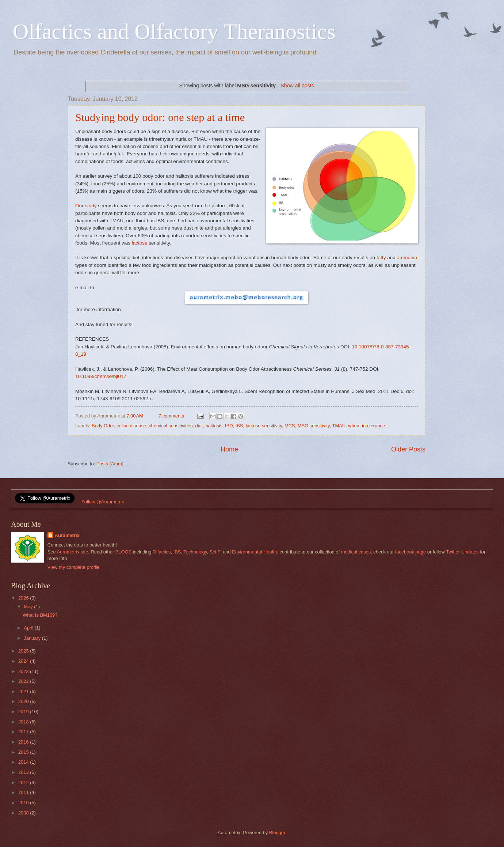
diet (199, 426)
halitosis (214, 426)
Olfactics (162, 552)
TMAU (339, 426)
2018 (24, 722)
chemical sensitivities (171, 426)
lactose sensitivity (264, 426)
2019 (24, 712)
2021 (24, 691)
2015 (24, 752)
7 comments (171, 416)
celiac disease (131, 426)
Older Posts (408, 449)
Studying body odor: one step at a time (160, 117)
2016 (24, 742)
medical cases (356, 552)
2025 (24, 651)
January (33, 638)
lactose (140, 243)
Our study (86, 206)
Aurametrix (67, 535)
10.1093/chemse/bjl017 (101, 376)
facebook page (411, 552)
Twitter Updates (462, 552)
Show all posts (297, 86)
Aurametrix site (72, 552)
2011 (24, 792)
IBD (229, 426)
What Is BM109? (40, 615)
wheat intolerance (366, 426)
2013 (24, 772)
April (29, 628)
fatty (381, 258)
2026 (24, 598)
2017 (24, 732)
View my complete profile (74, 567)
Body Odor (103, 426)
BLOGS (123, 552)
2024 (24, 661)
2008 (24, 813)
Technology (195, 552)
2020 (24, 701)
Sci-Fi (216, 552)
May (29, 607)
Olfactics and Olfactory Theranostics (174, 31)
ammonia (407, 258)
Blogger (277, 833)
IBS (239, 426)
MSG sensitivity (314, 426)
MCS (290, 426)
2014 (24, 762)
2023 (24, 671)
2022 (24, 681)
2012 (24, 782)
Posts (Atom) (110, 464)
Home (229, 449)
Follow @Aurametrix (103, 502)
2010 (24, 803)
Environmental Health (254, 552)
